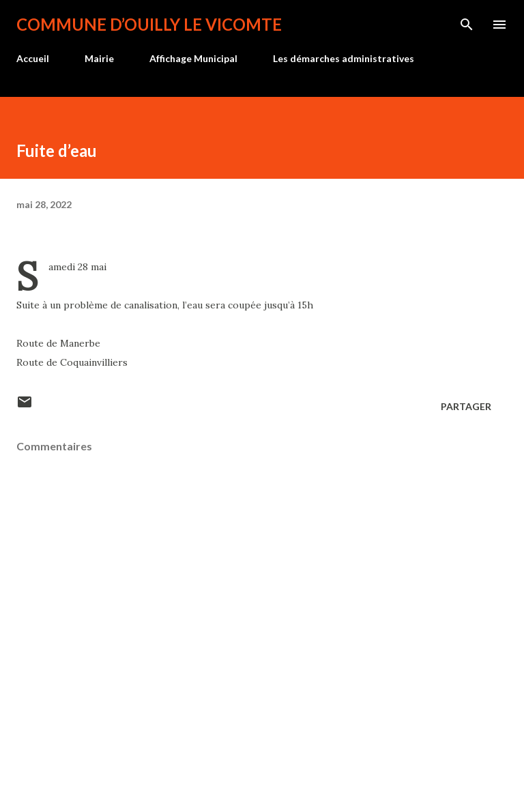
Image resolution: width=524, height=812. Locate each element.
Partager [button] (466, 406)
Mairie (99, 58)
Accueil (33, 58)
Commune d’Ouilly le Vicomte (149, 24)
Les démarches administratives (344, 58)
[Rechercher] (467, 25)
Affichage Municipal (193, 58)
